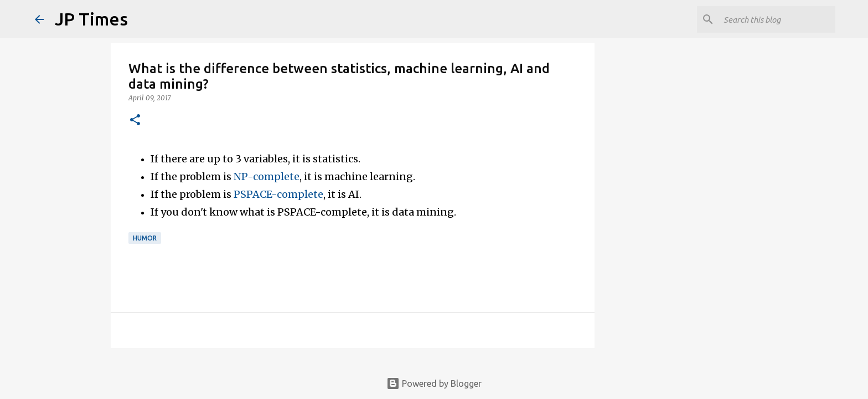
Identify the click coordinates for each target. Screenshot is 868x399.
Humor (145, 238)
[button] (135, 121)
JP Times (91, 19)
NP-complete (267, 177)
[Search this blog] (777, 19)
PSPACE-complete (278, 194)
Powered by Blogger (434, 383)
